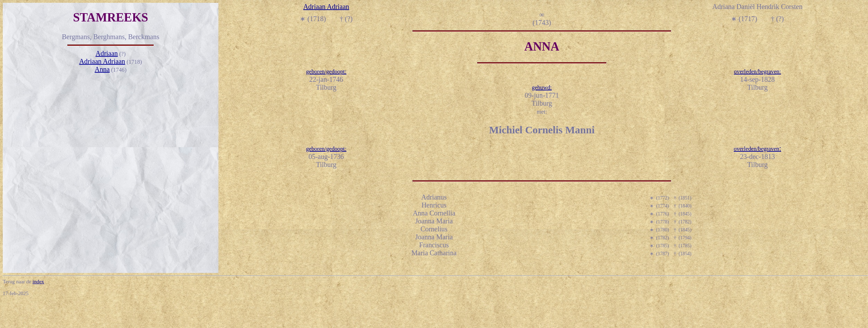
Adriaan (107, 53)
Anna (102, 69)
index (38, 282)
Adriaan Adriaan (102, 61)
